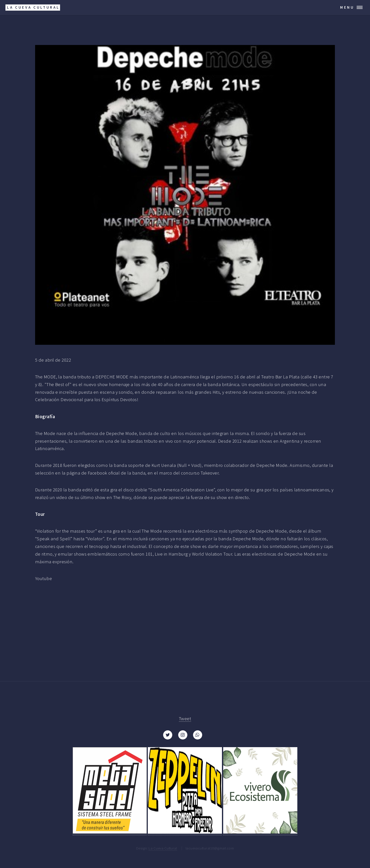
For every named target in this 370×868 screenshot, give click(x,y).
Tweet (185, 719)
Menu (347, 7)
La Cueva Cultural (163, 848)
